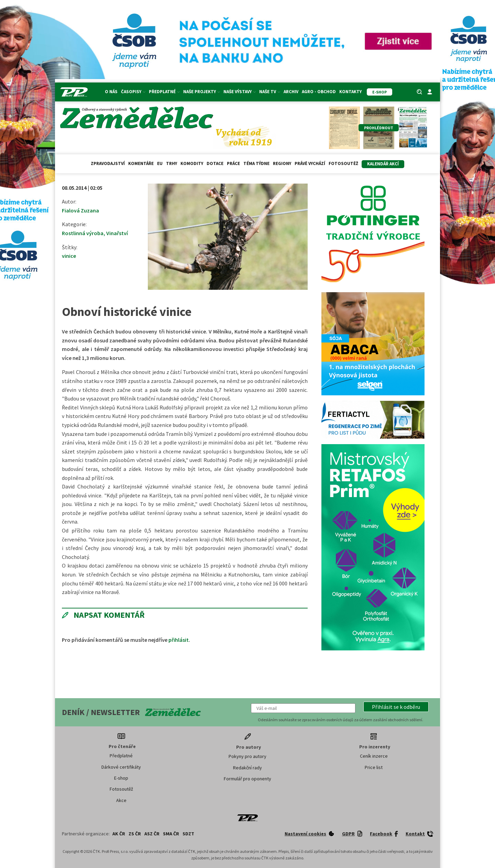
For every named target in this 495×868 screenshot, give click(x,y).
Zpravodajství (108, 163)
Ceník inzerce (374, 756)
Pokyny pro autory (247, 756)
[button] (396, 707)
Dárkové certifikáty (121, 767)
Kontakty (350, 92)
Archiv (291, 92)
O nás (111, 92)
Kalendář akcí (383, 164)
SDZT (188, 834)
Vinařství (117, 233)
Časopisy (133, 92)
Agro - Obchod (319, 92)
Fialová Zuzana (80, 210)
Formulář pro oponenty (247, 779)
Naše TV (270, 92)
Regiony (282, 163)
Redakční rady (247, 768)
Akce (121, 800)
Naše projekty (202, 92)
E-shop (121, 778)
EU (160, 163)
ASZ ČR (152, 834)
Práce (233, 163)
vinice (69, 256)
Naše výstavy (240, 92)
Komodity (192, 163)
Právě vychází (310, 163)
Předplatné (164, 92)
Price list (374, 767)
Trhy (172, 163)
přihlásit (179, 640)
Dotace (215, 163)
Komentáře (141, 163)
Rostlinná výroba (83, 233)
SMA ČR (171, 834)
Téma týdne (256, 163)
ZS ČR (135, 834)
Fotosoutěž (343, 163)
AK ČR (119, 834)
